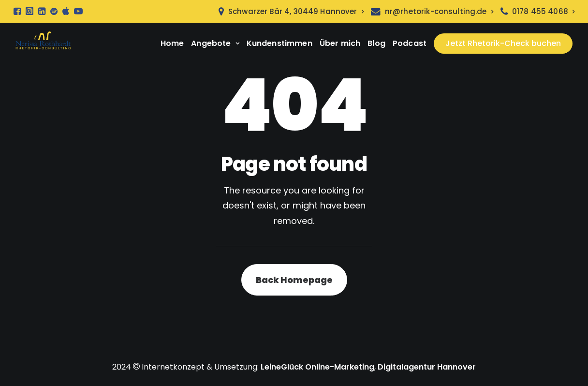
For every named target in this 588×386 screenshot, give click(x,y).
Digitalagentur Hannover (427, 367)
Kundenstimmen (279, 43)
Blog (376, 43)
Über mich (340, 43)
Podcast (410, 43)
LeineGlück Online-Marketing (317, 367)
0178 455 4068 (543, 11)
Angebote (215, 43)
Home (172, 43)
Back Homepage (294, 280)
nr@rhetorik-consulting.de (439, 11)
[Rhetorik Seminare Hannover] (43, 44)
